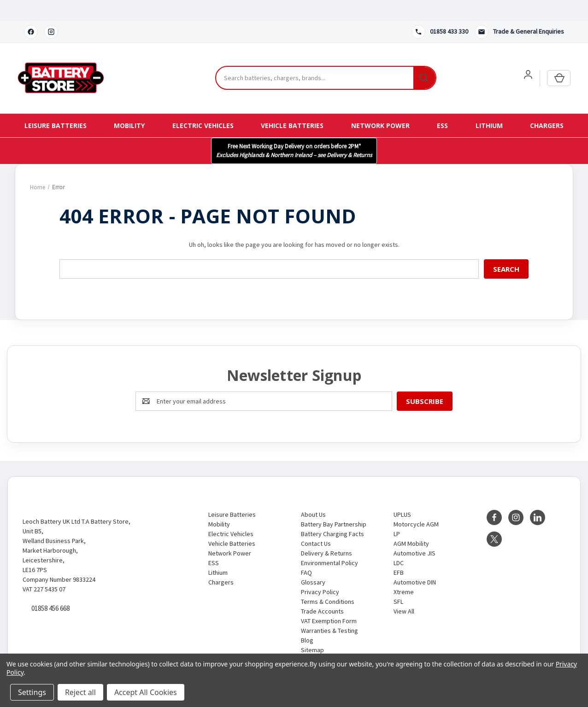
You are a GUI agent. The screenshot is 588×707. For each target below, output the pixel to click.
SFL (398, 580)
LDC (399, 542)
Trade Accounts (322, 590)
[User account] (528, 54)
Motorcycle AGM (416, 503)
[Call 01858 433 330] (440, 11)
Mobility (129, 104)
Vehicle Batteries (292, 104)
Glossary (313, 561)
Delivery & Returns (326, 532)
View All (404, 590)
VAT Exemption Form (329, 600)
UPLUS (402, 493)
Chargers (547, 104)
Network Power (380, 104)
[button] (294, 130)
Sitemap (312, 629)
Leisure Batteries (56, 104)
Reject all (80, 692)
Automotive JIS (415, 532)
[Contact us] (519, 11)
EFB (399, 551)
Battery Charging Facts (332, 513)
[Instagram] (51, 11)
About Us (313, 493)
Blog (307, 619)
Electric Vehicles (203, 104)
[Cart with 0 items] (559, 57)
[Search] (424, 57)
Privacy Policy (320, 571)
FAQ (306, 551)
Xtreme (404, 571)
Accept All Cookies (146, 692)
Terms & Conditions (328, 580)
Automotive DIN (415, 561)
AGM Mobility (411, 522)
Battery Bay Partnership (334, 503)
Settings (32, 692)
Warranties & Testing (329, 609)
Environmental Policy (329, 542)
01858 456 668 (50, 587)
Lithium (489, 104)
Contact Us (316, 522)
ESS (442, 104)
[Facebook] (31, 11)
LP (397, 513)
